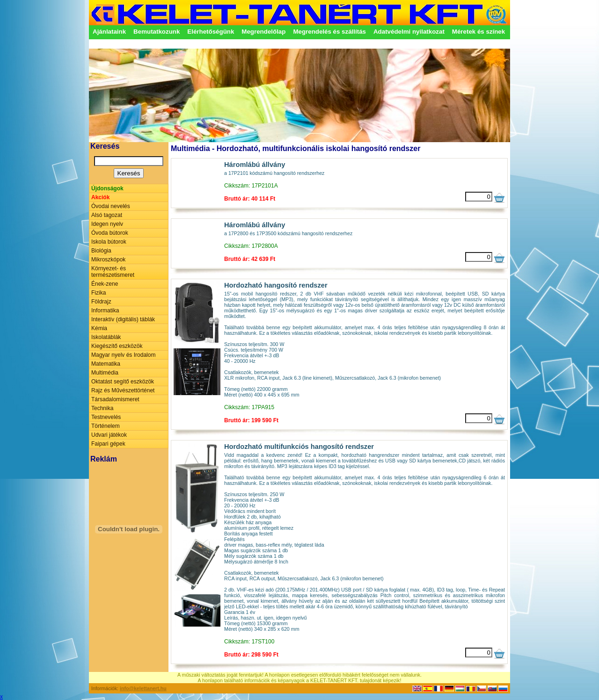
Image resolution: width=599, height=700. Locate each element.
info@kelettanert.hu (143, 688)
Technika (102, 408)
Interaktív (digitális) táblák (123, 319)
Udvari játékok (109, 435)
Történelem (106, 426)
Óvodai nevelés (111, 206)
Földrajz (101, 302)
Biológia (101, 251)
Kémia (99, 328)
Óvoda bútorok (110, 233)
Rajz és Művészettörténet (123, 390)
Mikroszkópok (108, 260)
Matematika (106, 364)
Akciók (100, 197)
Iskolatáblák (106, 337)
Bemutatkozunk (157, 32)
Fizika (99, 293)
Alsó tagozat (107, 215)
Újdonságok (107, 188)
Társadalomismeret (115, 399)
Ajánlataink (109, 32)
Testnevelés (106, 417)
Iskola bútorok (109, 242)
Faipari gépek (108, 444)
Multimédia (105, 373)
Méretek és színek (478, 32)
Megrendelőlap (263, 32)
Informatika (105, 310)
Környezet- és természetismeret (113, 272)
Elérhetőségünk (211, 32)
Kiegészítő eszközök (117, 346)
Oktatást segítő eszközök (123, 382)
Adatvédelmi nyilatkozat (409, 32)
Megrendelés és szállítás (329, 32)
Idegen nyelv (107, 224)
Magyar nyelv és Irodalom (123, 355)
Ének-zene (105, 284)
